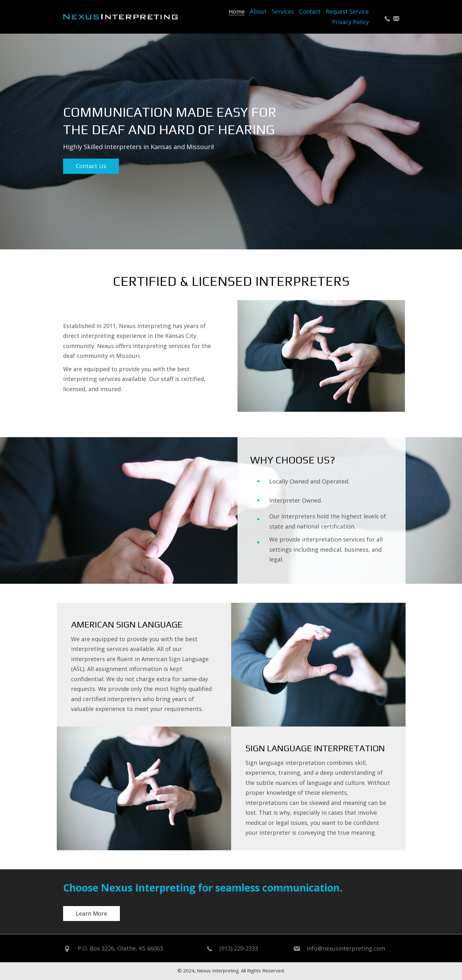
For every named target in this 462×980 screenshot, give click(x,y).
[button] (387, 19)
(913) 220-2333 (239, 948)
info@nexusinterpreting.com (346, 948)
